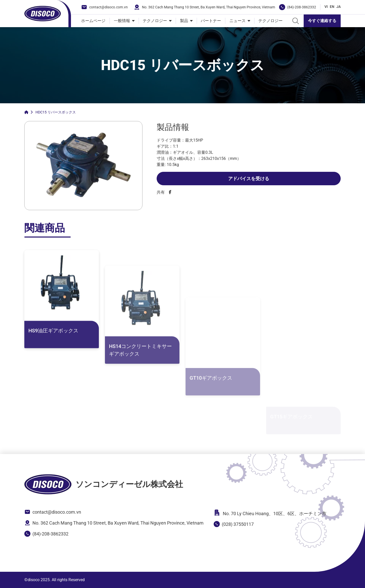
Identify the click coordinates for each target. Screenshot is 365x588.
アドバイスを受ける (249, 179)
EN (332, 7)
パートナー (211, 21)
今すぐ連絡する (322, 21)
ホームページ (93, 21)
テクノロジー (155, 21)
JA (339, 7)
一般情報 (122, 21)
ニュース (238, 21)
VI (326, 7)
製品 (184, 21)
